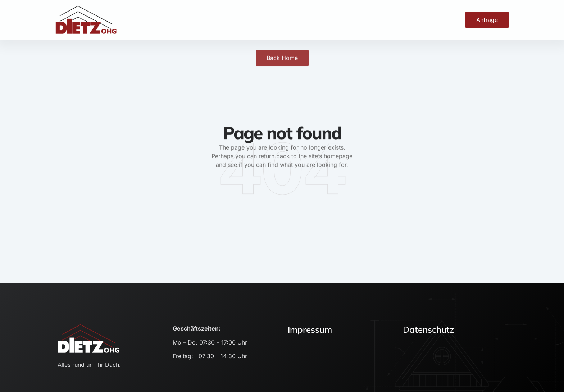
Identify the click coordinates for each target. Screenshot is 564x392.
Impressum (310, 329)
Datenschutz (429, 329)
